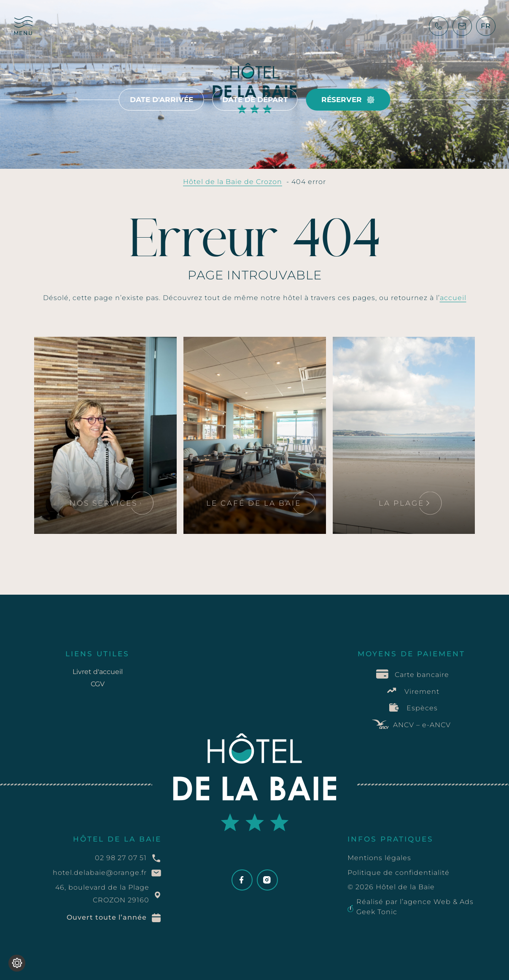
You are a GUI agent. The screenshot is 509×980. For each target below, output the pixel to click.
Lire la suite (70, 351)
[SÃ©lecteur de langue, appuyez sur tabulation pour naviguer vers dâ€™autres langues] (486, 26)
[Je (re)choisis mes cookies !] (17, 963)
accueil (453, 298)
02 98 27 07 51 (121, 858)
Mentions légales (379, 858)
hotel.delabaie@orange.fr (100, 873)
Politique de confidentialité (399, 873)
